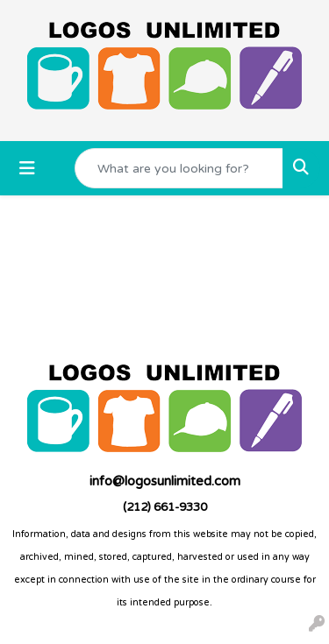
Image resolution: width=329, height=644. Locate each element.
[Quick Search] (179, 168)
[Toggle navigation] (27, 169)
